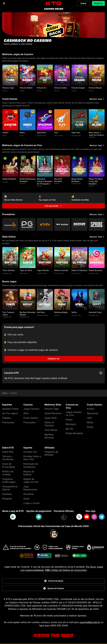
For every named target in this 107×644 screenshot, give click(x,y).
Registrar (99, 3)
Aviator (5, 132)
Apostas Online (10, 409)
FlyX (56, 132)
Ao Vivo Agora (10, 413)
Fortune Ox (42, 88)
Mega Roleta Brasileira (77, 180)
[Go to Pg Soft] (28, 224)
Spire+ (74, 312)
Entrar (84, 3)
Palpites (6, 418)
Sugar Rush (51, 418)
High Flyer (76, 132)
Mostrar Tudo (97, 99)
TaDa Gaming (24, 273)
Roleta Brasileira (9, 179)
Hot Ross (41, 312)
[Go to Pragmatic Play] (10, 224)
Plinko (90, 427)
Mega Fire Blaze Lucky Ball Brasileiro (96, 181)
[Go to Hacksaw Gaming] (79, 224)
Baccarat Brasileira (58, 180)
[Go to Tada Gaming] (45, 224)
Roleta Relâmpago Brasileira (28, 180)
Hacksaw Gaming (42, 315)
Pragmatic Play (42, 136)
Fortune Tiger (8, 88)
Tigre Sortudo (43, 270)
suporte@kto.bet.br (90, 622)
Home (5, 393)
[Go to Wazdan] (62, 224)
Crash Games (31, 418)
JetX (89, 418)
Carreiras (7, 494)
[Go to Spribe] (97, 224)
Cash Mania (51, 430)
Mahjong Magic (61, 312)
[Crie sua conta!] (53, 206)
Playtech (57, 183)
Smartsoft (92, 137)
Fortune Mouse (95, 88)
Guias (26, 499)
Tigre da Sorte (26, 270)
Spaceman (42, 132)
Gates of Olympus (79, 270)
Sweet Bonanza (96, 270)
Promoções (8, 422)
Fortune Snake (61, 88)
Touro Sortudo (9, 270)
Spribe (4, 136)
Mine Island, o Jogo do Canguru (96, 134)
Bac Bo (70, 429)
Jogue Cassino (31, 409)
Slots (26, 413)
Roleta (69, 420)
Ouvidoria (29, 494)
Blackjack (71, 424)
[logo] (54, 3)
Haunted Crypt (95, 312)
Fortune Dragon (78, 88)
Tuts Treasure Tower (8, 313)
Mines (22, 132)
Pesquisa (7, 499)
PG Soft (5, 91)
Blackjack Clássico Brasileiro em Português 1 (45, 181)
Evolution (5, 182)
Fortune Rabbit (26, 88)
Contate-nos (30, 452)
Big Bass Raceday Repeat (28, 313)
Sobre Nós (8, 452)
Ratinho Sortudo (61, 270)
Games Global (59, 136)
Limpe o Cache (31, 503)
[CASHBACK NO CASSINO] (53, 30)
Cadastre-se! (54, 359)
